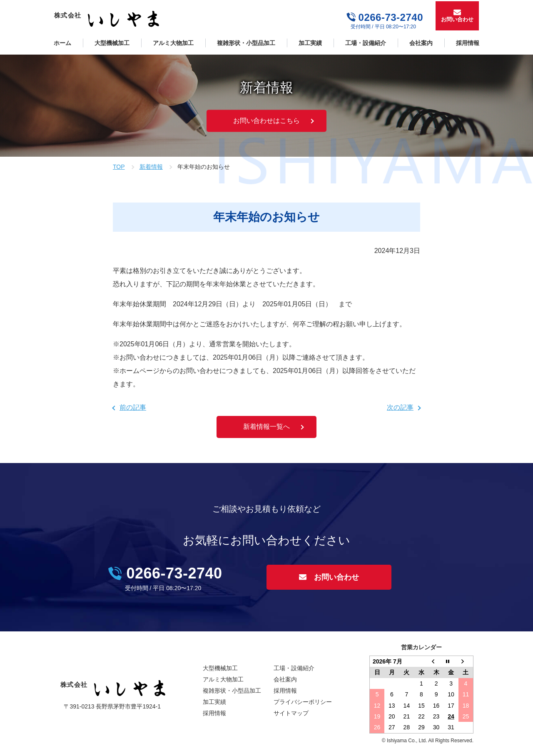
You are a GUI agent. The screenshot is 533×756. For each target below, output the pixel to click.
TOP (119, 167)
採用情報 (468, 43)
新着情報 (151, 167)
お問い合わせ (457, 19)
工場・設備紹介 (366, 43)
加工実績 (310, 43)
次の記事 (400, 407)
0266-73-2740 (391, 17)
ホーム (62, 43)
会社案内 (421, 43)
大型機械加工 (112, 43)
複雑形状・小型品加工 (246, 43)
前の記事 (133, 407)
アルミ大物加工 (173, 43)
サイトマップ (291, 713)
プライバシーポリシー (303, 702)
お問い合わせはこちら (266, 121)
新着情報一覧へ (266, 427)
